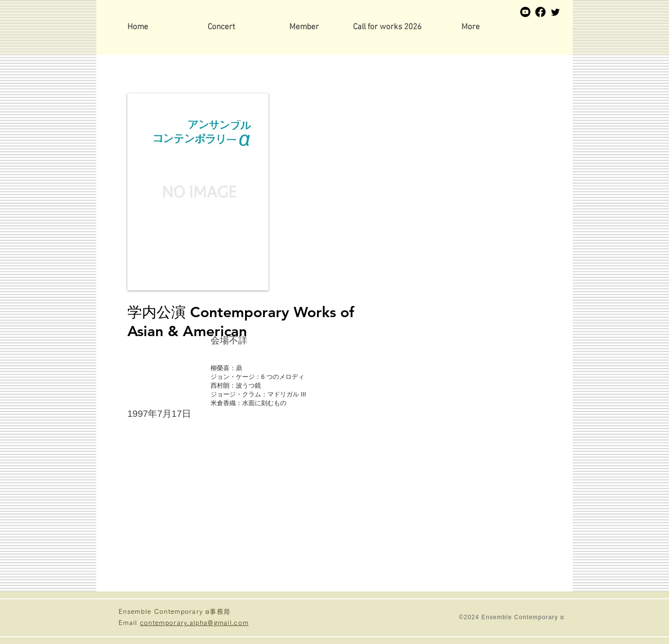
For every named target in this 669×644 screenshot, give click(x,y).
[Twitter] (555, 12)
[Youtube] (525, 12)
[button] (304, 27)
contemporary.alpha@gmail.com (194, 623)
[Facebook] (540, 12)
